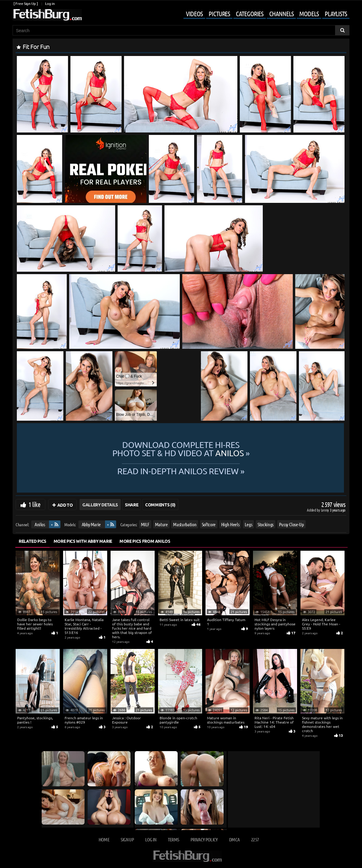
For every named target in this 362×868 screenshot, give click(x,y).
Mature (161, 524)
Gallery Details (100, 505)
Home (104, 839)
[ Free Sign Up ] (26, 4)
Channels (281, 13)
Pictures (219, 13)
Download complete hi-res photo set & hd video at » (181, 449)
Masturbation (185, 524)
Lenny (325, 510)
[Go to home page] (47, 15)
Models (309, 13)
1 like (34, 504)
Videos (194, 13)
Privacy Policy (204, 839)
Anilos (40, 524)
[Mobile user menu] (262, 14)
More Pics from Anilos (145, 541)
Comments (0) (160, 505)
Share (132, 505)
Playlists (336, 13)
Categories (250, 13)
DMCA (234, 839)
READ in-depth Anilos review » (181, 471)
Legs (249, 524)
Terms (173, 839)
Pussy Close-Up (291, 524)
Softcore (209, 524)
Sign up (127, 839)
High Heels (230, 524)
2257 (255, 839)
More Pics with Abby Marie (83, 541)
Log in (50, 4)
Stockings (266, 524)
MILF (145, 524)
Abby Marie (91, 524)
